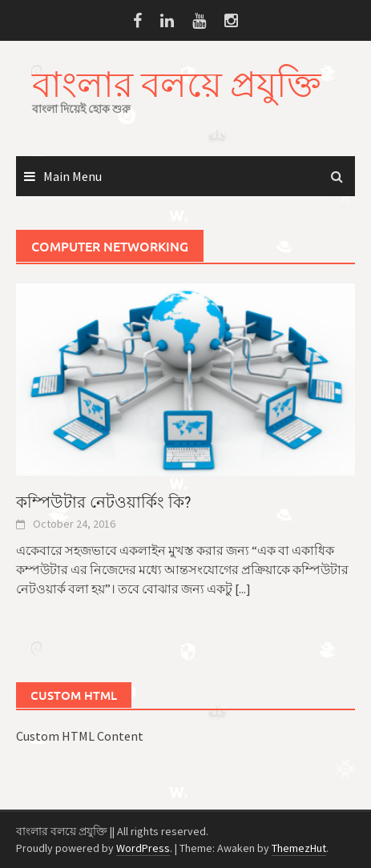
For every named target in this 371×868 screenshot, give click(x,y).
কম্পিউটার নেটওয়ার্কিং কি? (103, 502)
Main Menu (73, 176)
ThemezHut (299, 848)
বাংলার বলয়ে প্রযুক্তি (177, 84)
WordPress (143, 848)
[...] (243, 589)
